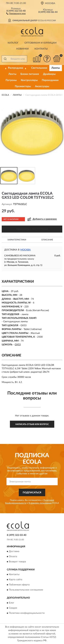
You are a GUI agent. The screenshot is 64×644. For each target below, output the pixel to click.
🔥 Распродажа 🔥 (16, 68)
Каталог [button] (13, 43)
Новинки (22, 49)
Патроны (11, 80)
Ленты (12, 74)
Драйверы (49, 74)
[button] (16, 13)
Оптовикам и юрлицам (40, 43)
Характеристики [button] (17, 240)
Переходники (50, 80)
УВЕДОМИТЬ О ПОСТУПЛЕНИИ (32, 229)
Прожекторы (23, 86)
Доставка (14, 551)
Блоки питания (30, 74)
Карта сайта (16, 580)
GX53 (18, 345)
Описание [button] (47, 240)
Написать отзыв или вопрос (32, 424)
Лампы (56, 68)
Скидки (13, 608)
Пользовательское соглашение (26, 590)
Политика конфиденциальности (27, 613)
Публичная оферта (19, 585)
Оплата (13, 557)
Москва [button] (26, 250)
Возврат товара (17, 562)
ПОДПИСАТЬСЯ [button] (32, 493)
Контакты (41, 49)
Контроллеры (29, 80)
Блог (12, 603)
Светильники (39, 68)
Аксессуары (42, 86)
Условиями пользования (40, 503)
